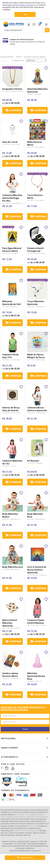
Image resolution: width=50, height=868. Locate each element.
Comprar (15, 110)
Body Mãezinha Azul (13, 567)
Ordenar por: (19, 60)
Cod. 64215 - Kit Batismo (35, 463)
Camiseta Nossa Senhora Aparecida (37, 409)
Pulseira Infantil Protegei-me (35, 250)
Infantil (19, 57)
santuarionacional (7, 57)
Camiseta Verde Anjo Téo (10, 356)
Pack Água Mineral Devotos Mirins (12, 250)
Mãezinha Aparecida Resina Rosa (36, 676)
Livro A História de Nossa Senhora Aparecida (37, 570)
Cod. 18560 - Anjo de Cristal (11, 144)
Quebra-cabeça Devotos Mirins (10, 675)
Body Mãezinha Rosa (35, 515)
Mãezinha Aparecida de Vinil (11, 303)
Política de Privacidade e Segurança (21, 5)
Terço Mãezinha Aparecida (35, 303)
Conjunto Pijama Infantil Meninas (36, 622)
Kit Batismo (33, 461)
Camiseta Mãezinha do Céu (12, 462)
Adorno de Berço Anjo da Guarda (11, 409)
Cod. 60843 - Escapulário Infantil (12, 91)
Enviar (25, 729)
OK (25, 14)
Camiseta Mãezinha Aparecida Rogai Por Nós (12, 198)
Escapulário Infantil (12, 89)
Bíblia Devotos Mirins (35, 143)
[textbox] (25, 30)
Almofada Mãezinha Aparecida (37, 90)
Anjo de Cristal (10, 142)
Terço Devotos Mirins (35, 197)
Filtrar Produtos (25, 858)
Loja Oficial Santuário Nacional (35, 57)
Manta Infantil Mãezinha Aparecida (10, 623)
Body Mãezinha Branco (10, 515)
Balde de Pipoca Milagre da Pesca (36, 356)
